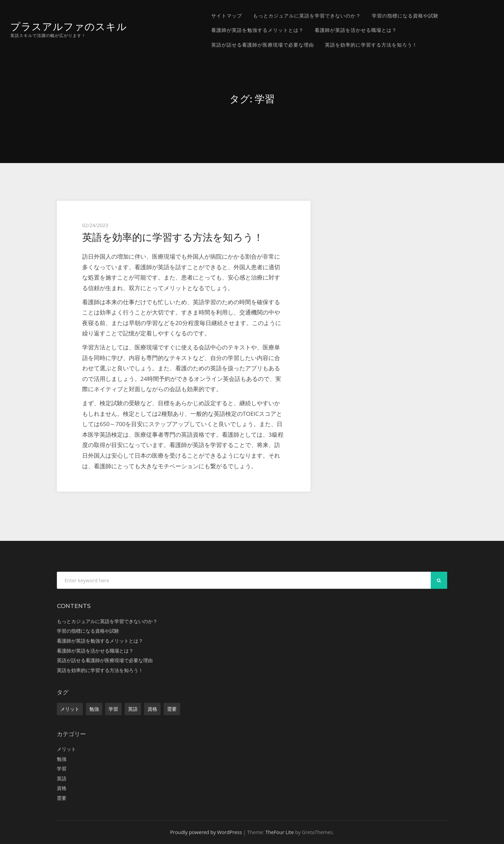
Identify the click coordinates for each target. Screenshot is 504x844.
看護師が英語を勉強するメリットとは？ (257, 30)
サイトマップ (227, 16)
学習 (113, 709)
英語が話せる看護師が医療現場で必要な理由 (263, 45)
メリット (70, 709)
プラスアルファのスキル (69, 27)
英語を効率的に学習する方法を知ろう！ (371, 45)
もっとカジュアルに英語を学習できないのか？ (307, 16)
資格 (152, 709)
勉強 (94, 709)
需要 (172, 709)
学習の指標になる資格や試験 (405, 16)
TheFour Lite (280, 832)
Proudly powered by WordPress (206, 832)
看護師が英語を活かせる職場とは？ (356, 30)
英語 (133, 709)
